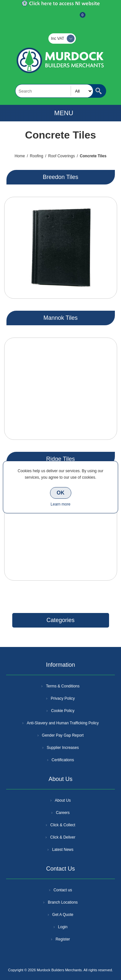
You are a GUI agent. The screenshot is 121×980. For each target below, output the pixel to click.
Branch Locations (63, 902)
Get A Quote (63, 915)
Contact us (63, 890)
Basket (77, 18)
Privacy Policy (63, 698)
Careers (63, 813)
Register (43, 18)
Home (20, 156)
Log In (60, 18)
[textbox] (54, 91)
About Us (63, 800)
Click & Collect (63, 825)
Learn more (60, 504)
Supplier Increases (63, 748)
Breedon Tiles (60, 177)
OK (61, 493)
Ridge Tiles (60, 459)
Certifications (63, 760)
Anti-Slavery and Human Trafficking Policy (63, 723)
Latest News (63, 850)
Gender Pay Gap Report (63, 735)
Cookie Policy (63, 711)
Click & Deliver (63, 837)
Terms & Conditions (63, 686)
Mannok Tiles (60, 318)
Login (63, 927)
